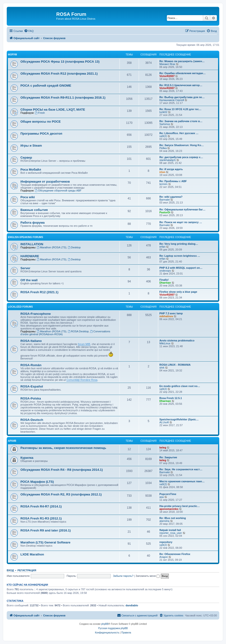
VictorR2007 (167, 76)
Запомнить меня (148, 576)
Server (25, 268)
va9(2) (163, 136)
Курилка (27, 458)
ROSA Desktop (78, 331)
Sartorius (165, 124)
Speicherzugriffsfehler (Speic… (179, 419)
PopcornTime (168, 494)
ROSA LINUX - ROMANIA (175, 365)
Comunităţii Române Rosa (82, 380)
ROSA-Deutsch (32, 420)
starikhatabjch (168, 160)
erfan (162, 247)
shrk (162, 368)
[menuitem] (29, 31)
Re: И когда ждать (171, 169)
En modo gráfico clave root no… (180, 386)
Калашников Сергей (172, 100)
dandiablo (132, 605)
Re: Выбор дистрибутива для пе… (182, 97)
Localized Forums (20, 307)
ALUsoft (164, 422)
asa (162, 497)
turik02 (163, 112)
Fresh (40, 113)
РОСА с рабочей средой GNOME (46, 86)
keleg (163, 447)
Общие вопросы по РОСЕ (41, 122)
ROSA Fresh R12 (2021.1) (39, 292)
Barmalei (165, 200)
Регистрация (27, 570)
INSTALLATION (32, 244)
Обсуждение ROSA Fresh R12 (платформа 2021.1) (59, 74)
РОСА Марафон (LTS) (37, 482)
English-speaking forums (25, 237)
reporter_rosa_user (171, 533)
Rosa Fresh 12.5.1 (171, 398)
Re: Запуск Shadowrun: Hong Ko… (182, 145)
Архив (12, 441)
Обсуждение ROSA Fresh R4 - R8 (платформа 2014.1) (62, 470)
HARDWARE (30, 256)
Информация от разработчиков (45, 182)
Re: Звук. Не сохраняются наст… (181, 469)
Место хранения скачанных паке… (182, 481)
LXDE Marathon (32, 554)
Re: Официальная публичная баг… (182, 209)
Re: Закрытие (168, 457)
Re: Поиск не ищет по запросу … (181, 222)
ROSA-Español (32, 386)
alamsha (164, 521)
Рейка (163, 148)
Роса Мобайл (31, 170)
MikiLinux (165, 343)
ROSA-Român (31, 365)
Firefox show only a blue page (178, 292)
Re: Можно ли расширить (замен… (182, 61)
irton (162, 172)
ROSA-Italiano (31, 341)
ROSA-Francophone (36, 314)
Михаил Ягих (167, 64)
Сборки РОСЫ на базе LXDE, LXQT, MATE (53, 110)
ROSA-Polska (31, 398)
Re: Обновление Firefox (175, 554)
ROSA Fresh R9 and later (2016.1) (46, 530)
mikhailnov (166, 316)
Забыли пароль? (123, 576)
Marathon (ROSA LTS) (52, 247)
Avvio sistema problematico (177, 340)
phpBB (105, 624)
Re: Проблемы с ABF (173, 181)
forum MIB (84, 344)
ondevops (165, 271)
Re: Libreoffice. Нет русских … (179, 133)
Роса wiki (28, 197)
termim (163, 184)
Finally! (164, 280)
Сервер (26, 158)
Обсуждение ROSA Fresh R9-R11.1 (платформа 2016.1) (63, 98)
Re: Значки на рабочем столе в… (181, 121)
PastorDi (165, 212)
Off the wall (29, 280)
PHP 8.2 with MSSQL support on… (181, 268)
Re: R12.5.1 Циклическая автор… (181, 85)
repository (166, 542)
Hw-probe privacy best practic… (180, 506)
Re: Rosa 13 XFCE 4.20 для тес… (180, 109)
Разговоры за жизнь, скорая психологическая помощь (63, 448)
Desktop (74, 247)
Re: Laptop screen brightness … (180, 256)
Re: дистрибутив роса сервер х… (181, 157)
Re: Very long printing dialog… (179, 244)
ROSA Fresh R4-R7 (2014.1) (41, 506)
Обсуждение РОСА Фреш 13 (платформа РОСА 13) (60, 62)
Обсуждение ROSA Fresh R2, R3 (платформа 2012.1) (61, 494)
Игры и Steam (31, 146)
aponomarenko (169, 509)
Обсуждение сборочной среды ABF (58, 191)
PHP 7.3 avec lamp (171, 313)
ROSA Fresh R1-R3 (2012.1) (41, 518)
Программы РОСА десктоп (41, 134)
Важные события (34, 210)
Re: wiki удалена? (171, 197)
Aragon (164, 557)
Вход (10, 570)
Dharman (165, 283)
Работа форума (33, 223)
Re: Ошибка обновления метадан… (182, 73)
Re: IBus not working (173, 518)
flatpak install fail (170, 530)
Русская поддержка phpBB (113, 628)
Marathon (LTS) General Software (45, 542)
